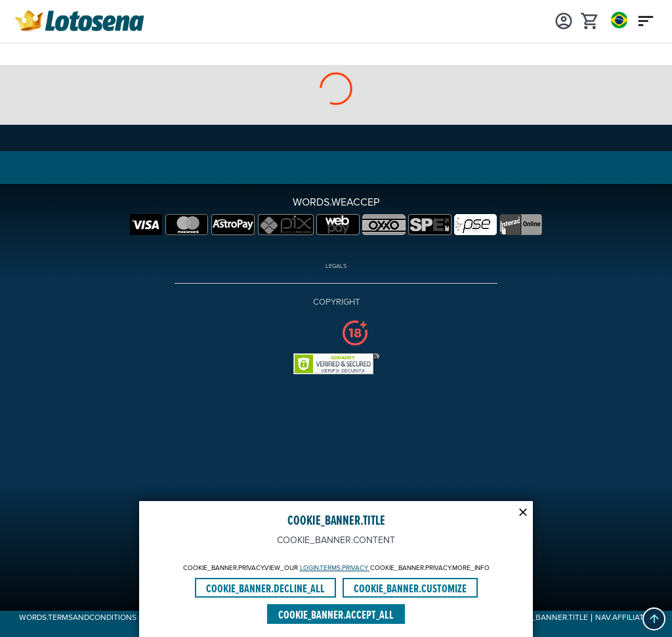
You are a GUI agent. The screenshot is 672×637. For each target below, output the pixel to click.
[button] (654, 619)
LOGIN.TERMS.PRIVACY (335, 568)
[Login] (564, 20)
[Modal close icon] (523, 511)
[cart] (590, 20)
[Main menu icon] (646, 20)
